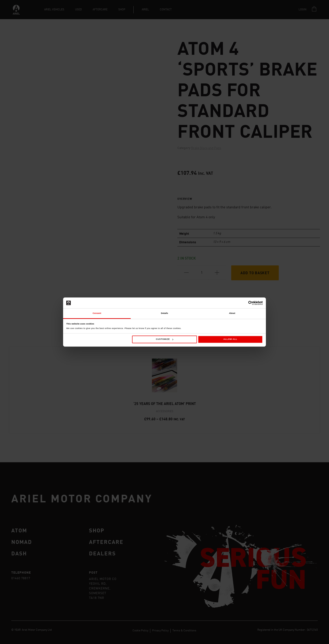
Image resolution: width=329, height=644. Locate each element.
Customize (165, 339)
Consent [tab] (97, 313)
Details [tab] (164, 313)
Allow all (230, 339)
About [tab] (232, 313)
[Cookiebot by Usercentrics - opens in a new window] (243, 303)
